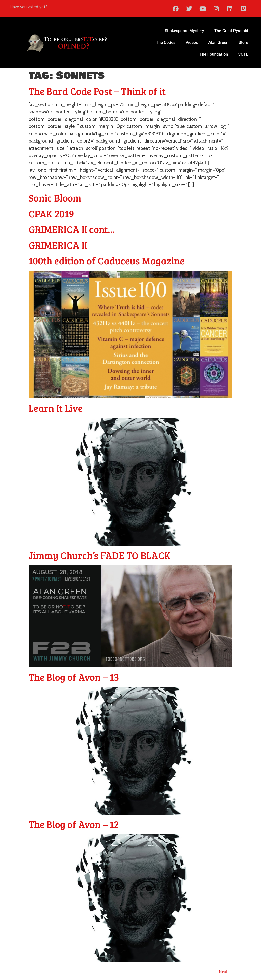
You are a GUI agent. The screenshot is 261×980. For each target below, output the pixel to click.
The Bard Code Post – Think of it (97, 91)
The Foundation (214, 54)
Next (226, 972)
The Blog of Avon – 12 (74, 824)
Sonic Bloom (55, 198)
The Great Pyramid (231, 31)
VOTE (243, 54)
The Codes (166, 43)
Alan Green (218, 43)
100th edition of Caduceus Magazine (107, 261)
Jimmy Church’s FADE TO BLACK (100, 555)
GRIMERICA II (58, 245)
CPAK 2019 (51, 214)
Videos (192, 43)
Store (243, 43)
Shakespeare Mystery (185, 31)
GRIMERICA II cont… (72, 229)
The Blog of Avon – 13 (74, 677)
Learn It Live (56, 408)
